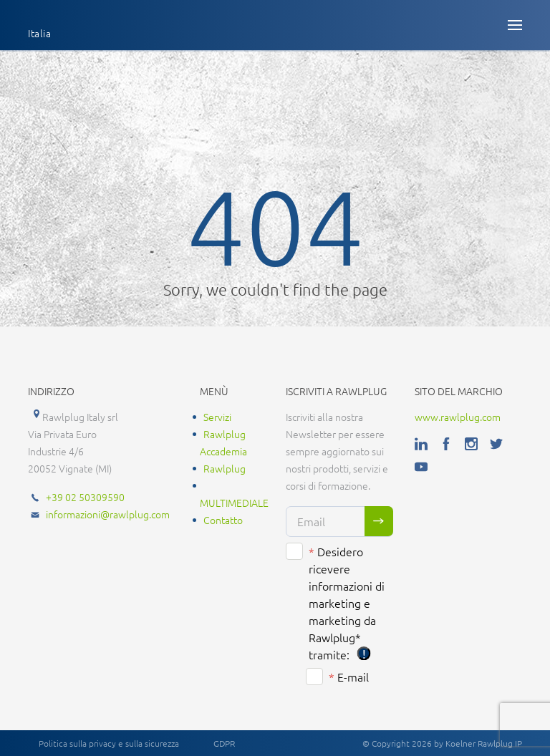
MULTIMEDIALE (234, 503)
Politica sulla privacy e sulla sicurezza (109, 743)
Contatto (223, 520)
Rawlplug (225, 468)
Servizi (217, 417)
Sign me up (379, 521)
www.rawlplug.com (458, 417)
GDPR (224, 743)
